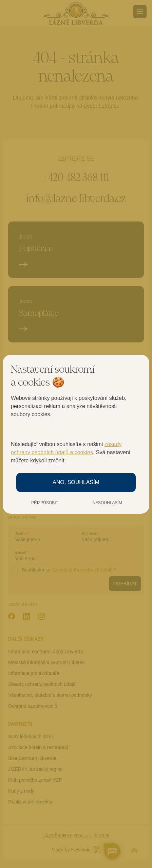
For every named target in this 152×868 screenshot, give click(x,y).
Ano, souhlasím (76, 482)
